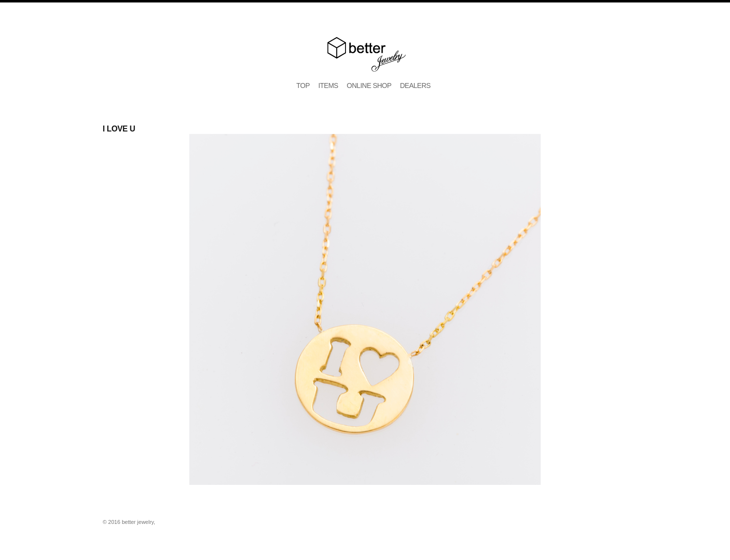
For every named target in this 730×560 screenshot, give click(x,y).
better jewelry (365, 54)
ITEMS (328, 86)
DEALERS (415, 86)
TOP (303, 86)
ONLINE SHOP (369, 86)
